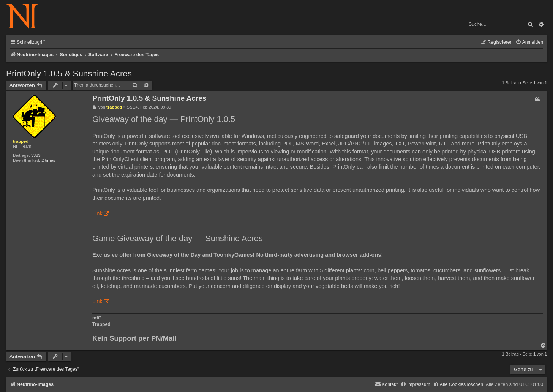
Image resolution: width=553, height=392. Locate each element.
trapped (21, 141)
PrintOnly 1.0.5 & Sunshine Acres (69, 73)
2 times (48, 160)
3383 (36, 155)
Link (97, 213)
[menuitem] (529, 42)
